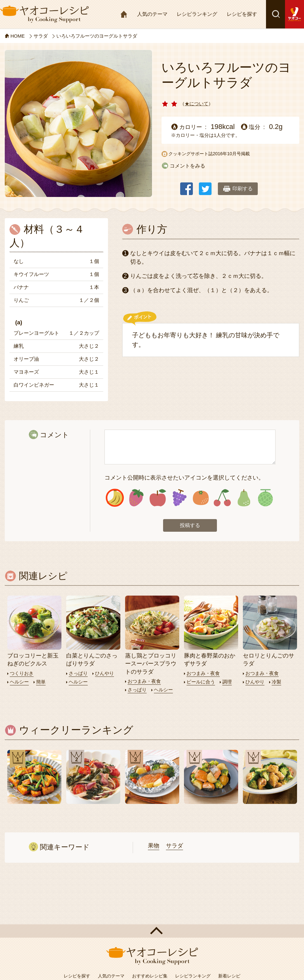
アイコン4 (179, 498)
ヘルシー (19, 682)
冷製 (276, 682)
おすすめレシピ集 (150, 976)
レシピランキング (197, 14)
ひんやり (104, 673)
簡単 (41, 682)
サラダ (174, 846)
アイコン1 (115, 498)
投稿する (190, 525)
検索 (275, 14)
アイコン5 (201, 498)
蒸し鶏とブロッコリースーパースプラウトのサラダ (151, 664)
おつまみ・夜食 (144, 681)
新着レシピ (229, 976)
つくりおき (22, 673)
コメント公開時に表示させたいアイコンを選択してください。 (184, 478)
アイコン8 (265, 498)
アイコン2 (136, 498)
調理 (227, 682)
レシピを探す (242, 14)
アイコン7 (244, 498)
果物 (154, 846)
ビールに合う (201, 682)
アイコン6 (222, 498)
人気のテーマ (152, 14)
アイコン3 (158, 498)
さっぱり (78, 673)
